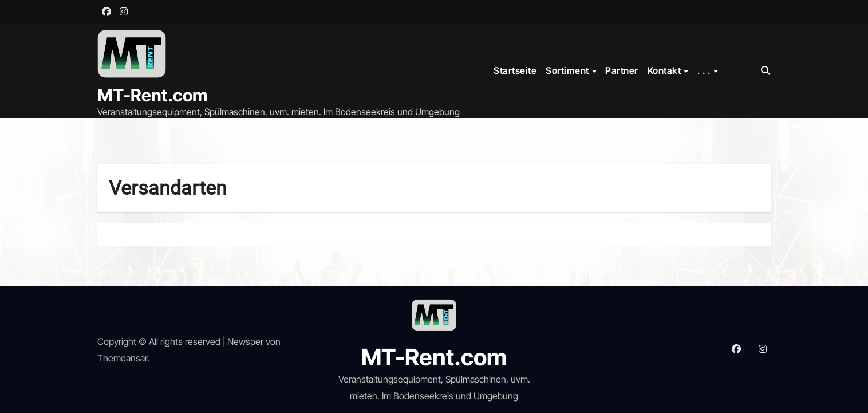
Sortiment (568, 70)
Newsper (245, 341)
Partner (622, 70)
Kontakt (665, 70)
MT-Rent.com (152, 95)
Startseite (515, 70)
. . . (705, 70)
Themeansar (122, 358)
